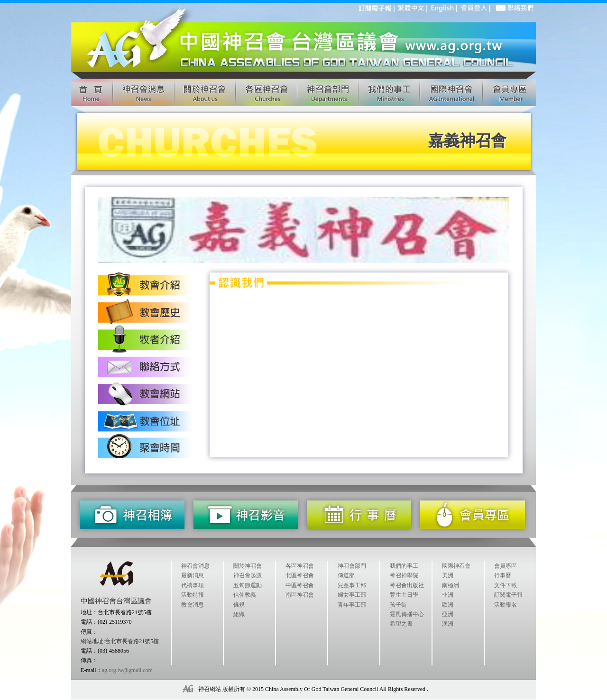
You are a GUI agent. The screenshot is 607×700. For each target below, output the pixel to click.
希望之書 (401, 624)
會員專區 (506, 566)
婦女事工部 (352, 595)
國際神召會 (456, 566)
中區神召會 (300, 585)
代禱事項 (193, 585)
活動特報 (193, 595)
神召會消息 (195, 566)
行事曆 (503, 575)
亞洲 (448, 614)
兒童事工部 (352, 585)
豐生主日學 (404, 595)
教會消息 (193, 605)
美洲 (448, 575)
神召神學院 (404, 575)
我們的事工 (404, 566)
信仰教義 (245, 595)
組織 (239, 614)
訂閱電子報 (508, 595)
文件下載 (506, 585)
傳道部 (346, 575)
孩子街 (398, 605)
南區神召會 (300, 595)
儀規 (239, 605)
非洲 (448, 595)
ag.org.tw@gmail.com (127, 670)
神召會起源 (248, 575)
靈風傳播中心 (407, 614)
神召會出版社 (407, 585)
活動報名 (506, 605)
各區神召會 (300, 566)
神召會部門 (352, 566)
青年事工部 (352, 605)
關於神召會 (248, 566)
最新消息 (193, 575)
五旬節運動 (248, 585)
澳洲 (448, 624)
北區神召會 (300, 575)
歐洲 (448, 605)
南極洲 (451, 585)
